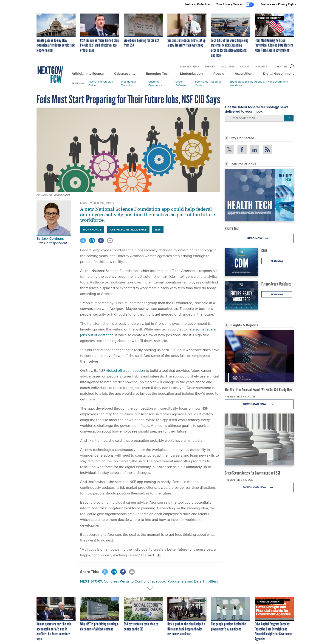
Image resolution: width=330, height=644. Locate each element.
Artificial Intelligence (88, 74)
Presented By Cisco (239, 480)
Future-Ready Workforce (276, 284)
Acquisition (244, 74)
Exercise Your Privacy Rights (278, 4)
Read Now (259, 238)
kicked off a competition (126, 371)
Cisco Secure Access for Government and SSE (253, 473)
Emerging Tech (158, 74)
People (219, 74)
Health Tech (232, 228)
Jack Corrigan (52, 239)
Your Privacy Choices (235, 5)
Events (210, 67)
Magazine (227, 67)
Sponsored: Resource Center (208, 83)
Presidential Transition (128, 83)
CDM (264, 251)
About (245, 67)
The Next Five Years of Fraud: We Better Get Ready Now (259, 390)
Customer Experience (155, 83)
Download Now (259, 404)
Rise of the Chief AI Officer (101, 83)
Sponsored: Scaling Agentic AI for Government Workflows (259, 83)
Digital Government (278, 74)
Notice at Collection (197, 4)
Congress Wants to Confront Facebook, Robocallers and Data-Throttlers (161, 581)
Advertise (280, 67)
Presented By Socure (240, 397)
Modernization (191, 74)
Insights (261, 67)
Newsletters (190, 67)
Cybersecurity (125, 74)
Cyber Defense (181, 83)
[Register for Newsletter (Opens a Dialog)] (289, 118)
